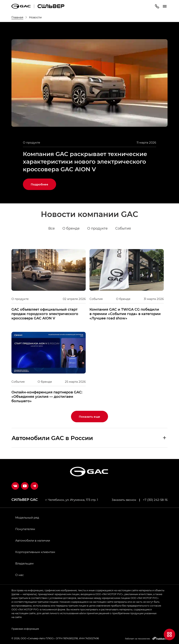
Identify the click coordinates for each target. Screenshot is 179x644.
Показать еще (89, 417)
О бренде (71, 228)
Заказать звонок (124, 500)
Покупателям (25, 529)
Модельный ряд (27, 517)
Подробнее (40, 184)
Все (52, 228)
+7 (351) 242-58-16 (155, 500)
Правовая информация (25, 629)
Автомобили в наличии (33, 540)
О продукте (97, 228)
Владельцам (24, 563)
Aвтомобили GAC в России (52, 438)
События (123, 228)
